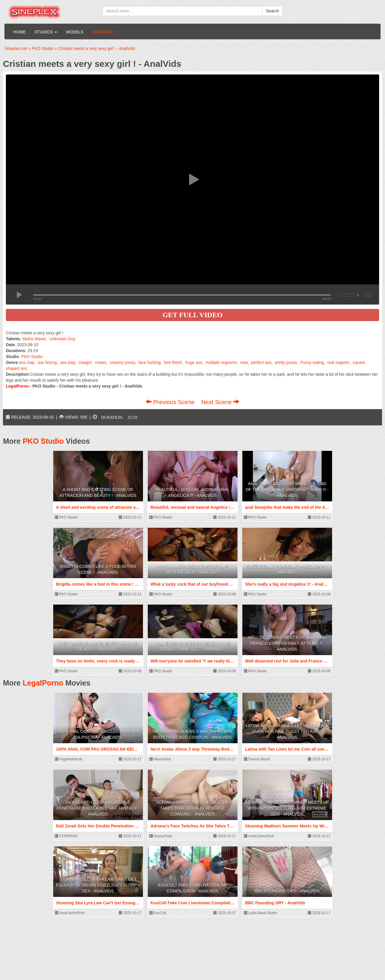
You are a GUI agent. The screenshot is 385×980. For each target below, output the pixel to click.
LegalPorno (43, 683)
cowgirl (85, 362)
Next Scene (220, 402)
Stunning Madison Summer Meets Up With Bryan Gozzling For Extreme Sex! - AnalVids (287, 808)
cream (101, 362)
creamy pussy (122, 362)
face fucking (149, 362)
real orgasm (338, 362)
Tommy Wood (257, 759)
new (244, 362)
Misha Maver (34, 339)
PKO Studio (32, 357)
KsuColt (158, 913)
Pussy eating (312, 362)
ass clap (26, 362)
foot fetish (173, 362)
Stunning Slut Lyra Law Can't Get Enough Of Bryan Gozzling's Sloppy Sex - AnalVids (98, 885)
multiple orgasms (221, 362)
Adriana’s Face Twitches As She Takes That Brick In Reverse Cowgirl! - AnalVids (192, 808)
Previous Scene (171, 402)
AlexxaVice (160, 759)
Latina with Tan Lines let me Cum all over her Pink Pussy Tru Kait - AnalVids (287, 731)
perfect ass (261, 362)
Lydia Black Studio (261, 913)
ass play (68, 362)
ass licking (47, 362)
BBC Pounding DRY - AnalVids (287, 891)
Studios (46, 32)
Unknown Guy (62, 339)
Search (272, 11)
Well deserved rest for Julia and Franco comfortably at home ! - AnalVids (287, 643)
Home (20, 32)
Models (75, 32)
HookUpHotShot (259, 836)
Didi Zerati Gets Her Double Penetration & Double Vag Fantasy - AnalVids (98, 808)
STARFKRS (66, 836)
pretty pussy (286, 362)
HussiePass (161, 836)
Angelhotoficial (68, 759)
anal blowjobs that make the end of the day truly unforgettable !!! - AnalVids (287, 490)
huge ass (194, 362)
